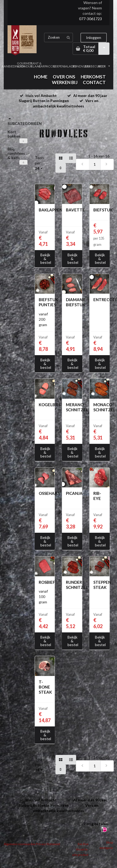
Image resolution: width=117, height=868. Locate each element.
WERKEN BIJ (65, 82)
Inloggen (94, 37)
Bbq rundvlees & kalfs (16, 153)
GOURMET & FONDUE (24, 65)
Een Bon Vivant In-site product (80, 849)
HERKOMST (93, 77)
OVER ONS (64, 77)
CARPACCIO (47, 66)
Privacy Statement (48, 844)
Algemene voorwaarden (20, 844)
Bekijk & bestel (46, 259)
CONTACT (94, 82)
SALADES (70, 66)
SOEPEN (59, 66)
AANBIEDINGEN (13, 66)
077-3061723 (91, 19)
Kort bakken (14, 134)
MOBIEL (103, 855)
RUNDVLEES (81, 66)
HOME (41, 77)
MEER (104, 66)
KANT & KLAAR (36, 65)
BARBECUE (93, 66)
